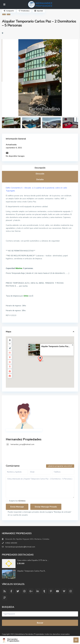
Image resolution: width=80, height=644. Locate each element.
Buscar (40, 623)
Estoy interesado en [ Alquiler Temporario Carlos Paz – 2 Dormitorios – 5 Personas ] (40, 487)
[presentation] (7, 80)
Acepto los (17, 501)
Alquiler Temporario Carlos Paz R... (32, 571)
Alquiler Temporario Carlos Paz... (56, 346)
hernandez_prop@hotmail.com (22, 444)
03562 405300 (11, 543)
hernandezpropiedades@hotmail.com (20, 547)
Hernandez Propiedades (24, 439)
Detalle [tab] (40, 180)
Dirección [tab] (40, 174)
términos (22, 501)
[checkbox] (7, 501)
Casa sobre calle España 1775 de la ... (33, 560)
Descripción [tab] (40, 168)
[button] (42, 359)
